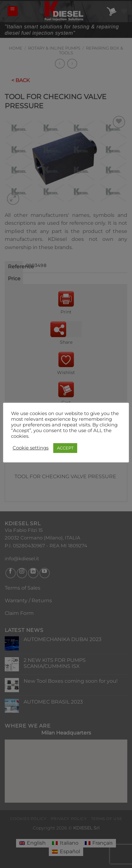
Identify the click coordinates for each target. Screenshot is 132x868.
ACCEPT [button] (65, 448)
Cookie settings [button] (31, 448)
